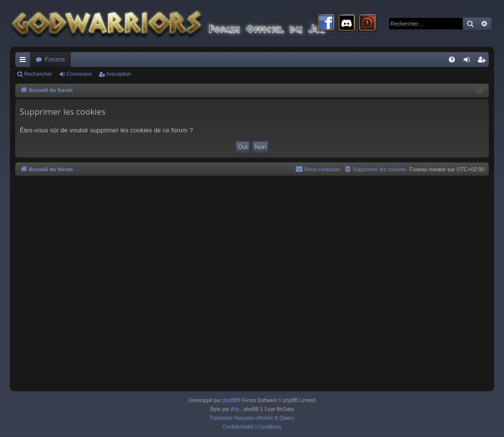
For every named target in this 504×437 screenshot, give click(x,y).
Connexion (79, 74)
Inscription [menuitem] (484, 62)
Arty (235, 409)
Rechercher (38, 74)
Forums (55, 60)
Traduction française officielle (241, 418)
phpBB (229, 400)
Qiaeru (287, 418)
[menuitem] (452, 60)
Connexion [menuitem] (469, 62)
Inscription (119, 74)
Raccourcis (25, 62)
